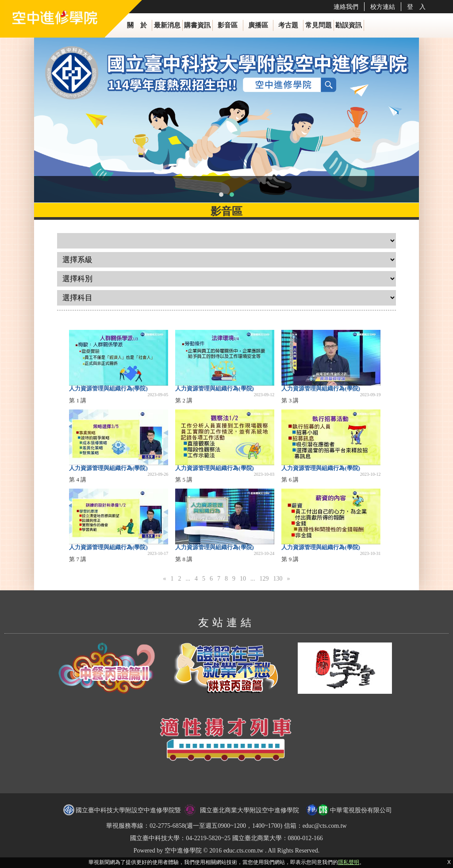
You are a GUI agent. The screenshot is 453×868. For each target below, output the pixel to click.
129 (264, 579)
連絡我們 (346, 7)
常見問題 (319, 25)
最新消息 (167, 25)
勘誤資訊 (349, 25)
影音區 (228, 25)
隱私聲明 (349, 862)
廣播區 (258, 25)
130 (278, 579)
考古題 (288, 25)
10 (243, 579)
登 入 (416, 7)
